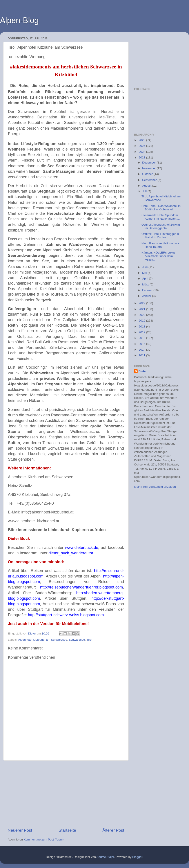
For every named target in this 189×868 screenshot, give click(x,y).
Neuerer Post (20, 830)
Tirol (89, 640)
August (147, 186)
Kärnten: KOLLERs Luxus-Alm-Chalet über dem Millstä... (159, 256)
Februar (148, 290)
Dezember (149, 163)
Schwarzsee (77, 640)
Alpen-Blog (19, 20)
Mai (145, 273)
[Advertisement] (66, 794)
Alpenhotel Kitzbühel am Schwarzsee (43, 640)
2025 (142, 146)
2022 (142, 303)
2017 (142, 332)
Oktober (148, 174)
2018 (142, 326)
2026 (142, 140)
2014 (142, 350)
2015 (142, 344)
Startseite (67, 830)
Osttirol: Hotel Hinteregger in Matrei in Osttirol (160, 236)
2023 (142, 157)
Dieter (143, 371)
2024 (142, 152)
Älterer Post (113, 830)
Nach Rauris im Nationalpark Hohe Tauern (160, 245)
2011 (142, 355)
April (146, 279)
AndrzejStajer (105, 857)
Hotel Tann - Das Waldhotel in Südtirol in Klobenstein (161, 208)
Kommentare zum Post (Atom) (44, 839)
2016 (142, 338)
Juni (145, 267)
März (146, 284)
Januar (147, 296)
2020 (142, 315)
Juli (145, 191)
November (149, 168)
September (150, 180)
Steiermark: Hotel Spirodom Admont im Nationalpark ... (161, 217)
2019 (142, 321)
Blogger (137, 857)
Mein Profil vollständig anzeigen (155, 487)
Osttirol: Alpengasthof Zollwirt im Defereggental (161, 226)
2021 (142, 309)
